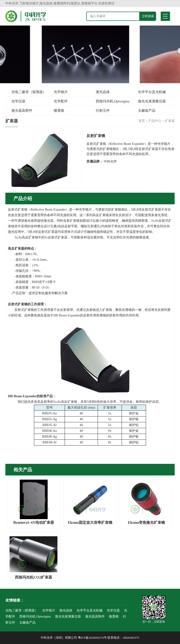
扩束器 (170, 121)
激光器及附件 (22, 111)
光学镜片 (61, 92)
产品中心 (155, 121)
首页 (142, 121)
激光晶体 (103, 92)
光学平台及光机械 (152, 92)
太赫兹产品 (147, 111)
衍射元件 (103, 111)
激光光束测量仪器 (152, 101)
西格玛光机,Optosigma (113, 101)
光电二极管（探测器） (29, 92)
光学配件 (61, 101)
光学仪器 (18, 101)
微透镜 (59, 111)
